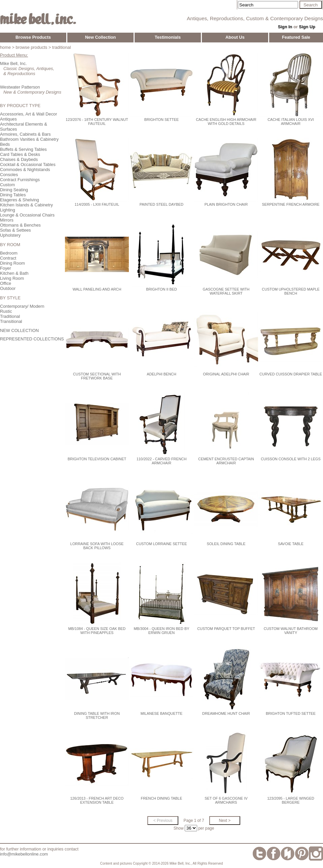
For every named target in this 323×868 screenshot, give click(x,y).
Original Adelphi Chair (226, 374)
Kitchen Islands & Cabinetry (26, 205)
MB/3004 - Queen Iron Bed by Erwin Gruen (162, 631)
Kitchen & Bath (14, 273)
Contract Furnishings (20, 180)
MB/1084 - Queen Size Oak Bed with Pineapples (97, 631)
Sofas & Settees (15, 230)
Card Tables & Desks (20, 154)
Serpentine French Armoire (291, 204)
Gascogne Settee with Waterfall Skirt (226, 291)
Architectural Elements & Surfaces (24, 127)
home (5, 47)
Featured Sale (296, 37)
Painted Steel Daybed (161, 204)
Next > (225, 821)
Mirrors (7, 220)
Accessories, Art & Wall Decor (28, 114)
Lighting (8, 210)
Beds (5, 144)
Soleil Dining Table (226, 544)
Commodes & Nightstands (25, 170)
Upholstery (10, 235)
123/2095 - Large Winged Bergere (291, 800)
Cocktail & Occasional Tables (28, 164)
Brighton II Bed (161, 289)
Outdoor (8, 288)
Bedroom (9, 253)
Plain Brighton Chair (226, 204)
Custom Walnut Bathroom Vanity (291, 631)
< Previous (163, 821)
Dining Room (12, 263)
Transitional (11, 321)
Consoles (9, 175)
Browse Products (33, 37)
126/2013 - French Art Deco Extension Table (97, 800)
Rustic (6, 311)
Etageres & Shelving (20, 200)
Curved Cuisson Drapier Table (291, 374)
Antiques (8, 119)
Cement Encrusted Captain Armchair (226, 461)
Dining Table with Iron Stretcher (97, 715)
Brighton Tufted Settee (291, 713)
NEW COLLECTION (19, 330)
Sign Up (307, 27)
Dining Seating (14, 190)
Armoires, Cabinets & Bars (25, 134)
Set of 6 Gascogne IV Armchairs (226, 800)
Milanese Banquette (161, 713)
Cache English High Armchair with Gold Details (226, 122)
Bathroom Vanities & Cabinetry (29, 139)
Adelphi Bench (161, 374)
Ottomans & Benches (20, 225)
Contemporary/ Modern (22, 306)
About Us (235, 37)
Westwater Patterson (20, 87)
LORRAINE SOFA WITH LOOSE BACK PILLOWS (97, 546)
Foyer (6, 268)
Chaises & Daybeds (19, 159)
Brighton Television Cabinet (97, 459)
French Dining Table (162, 798)
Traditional (10, 316)
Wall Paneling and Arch (97, 289)
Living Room (12, 278)
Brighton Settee (162, 120)
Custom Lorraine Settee (162, 544)
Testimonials (168, 37)
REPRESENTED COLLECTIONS (32, 339)
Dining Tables (13, 195)
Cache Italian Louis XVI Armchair (291, 122)
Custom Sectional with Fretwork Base (97, 376)
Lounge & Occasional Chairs (27, 215)
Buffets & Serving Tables (23, 149)
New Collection (101, 37)
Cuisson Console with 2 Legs (291, 459)
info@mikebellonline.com (24, 854)
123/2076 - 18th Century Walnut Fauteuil (97, 122)
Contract (8, 258)
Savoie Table (291, 544)
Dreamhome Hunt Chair (226, 713)
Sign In (285, 27)
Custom (7, 185)
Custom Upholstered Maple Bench (291, 291)
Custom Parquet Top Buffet (226, 629)
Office (6, 283)
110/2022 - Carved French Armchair (161, 461)
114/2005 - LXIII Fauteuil (97, 204)
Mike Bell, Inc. (13, 63)
